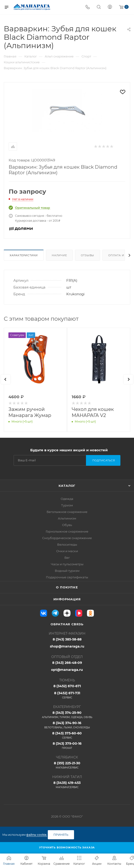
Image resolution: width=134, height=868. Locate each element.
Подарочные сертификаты (67, 577)
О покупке (67, 587)
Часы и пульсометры (67, 564)
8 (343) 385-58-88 (67, 639)
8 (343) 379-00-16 (67, 746)
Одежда (67, 499)
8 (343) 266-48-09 (67, 663)
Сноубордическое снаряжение (67, 538)
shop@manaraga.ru (67, 646)
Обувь (67, 525)
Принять (61, 835)
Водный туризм (67, 571)
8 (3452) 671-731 (67, 695)
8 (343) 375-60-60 (67, 735)
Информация (67, 599)
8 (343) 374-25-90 (67, 715)
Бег (67, 558)
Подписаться (104, 460)
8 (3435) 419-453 (67, 785)
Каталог (67, 486)
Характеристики (24, 255)
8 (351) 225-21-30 (67, 765)
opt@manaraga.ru (67, 670)
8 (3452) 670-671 (67, 686)
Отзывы (87, 255)
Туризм (67, 505)
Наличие (59, 255)
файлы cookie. (37, 835)
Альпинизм (67, 518)
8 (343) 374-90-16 (67, 725)
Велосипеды (67, 544)
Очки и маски (67, 551)
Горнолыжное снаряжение (67, 531)
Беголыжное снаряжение (67, 512)
